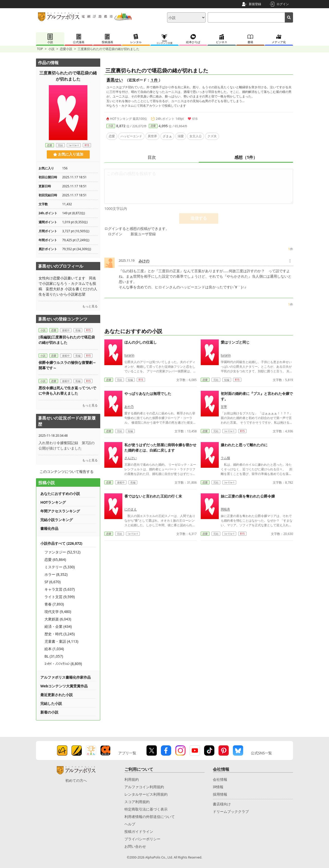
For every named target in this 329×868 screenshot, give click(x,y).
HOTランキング (53, 502)
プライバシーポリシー (142, 839)
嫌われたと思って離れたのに (244, 445)
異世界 (152, 136)
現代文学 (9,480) (58, 612)
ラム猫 (225, 458)
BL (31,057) (54, 656)
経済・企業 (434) (58, 626)
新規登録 (255, 4)
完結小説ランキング (57, 520)
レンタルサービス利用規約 (146, 794)
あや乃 (129, 407)
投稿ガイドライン (139, 831)
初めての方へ (76, 780)
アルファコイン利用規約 (144, 787)
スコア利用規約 (137, 802)
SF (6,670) (53, 582)
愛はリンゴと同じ (235, 342)
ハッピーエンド (131, 136)
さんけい (131, 458)
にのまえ (131, 509)
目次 (152, 157)
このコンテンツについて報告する (67, 471)
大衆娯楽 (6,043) (58, 619)
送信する (199, 218)
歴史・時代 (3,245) (60, 634)
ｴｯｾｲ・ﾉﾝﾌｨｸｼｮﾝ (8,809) (63, 664)
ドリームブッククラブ (231, 811)
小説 (51, 49)
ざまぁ (167, 136)
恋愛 (153, 126)
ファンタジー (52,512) (62, 552)
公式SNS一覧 (261, 753)
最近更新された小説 (57, 695)
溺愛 (181, 136)
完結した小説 (51, 703)
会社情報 (220, 779)
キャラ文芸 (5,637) (60, 589)
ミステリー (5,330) (60, 567)
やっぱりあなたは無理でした (148, 393)
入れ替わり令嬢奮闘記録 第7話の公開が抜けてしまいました (67, 445)
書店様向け (222, 804)
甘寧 (224, 407)
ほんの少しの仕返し (141, 342)
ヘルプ (130, 824)
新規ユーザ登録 (143, 234)
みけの (144, 261)
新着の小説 (49, 712)
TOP (40, 49)
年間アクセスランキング (60, 511)
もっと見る (90, 306)
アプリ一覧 (127, 753)
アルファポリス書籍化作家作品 (66, 677)
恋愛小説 (66, 49)
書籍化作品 (49, 528)
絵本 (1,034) (54, 649)
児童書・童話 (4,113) (61, 641)
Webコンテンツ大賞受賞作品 (64, 686)
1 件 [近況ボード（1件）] (154, 80)
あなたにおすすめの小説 (60, 494)
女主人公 (196, 136)
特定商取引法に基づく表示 (146, 809)
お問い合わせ (135, 846)
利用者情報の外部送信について (150, 817)
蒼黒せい (115, 80)
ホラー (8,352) (56, 574)
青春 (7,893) (54, 604)
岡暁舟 (225, 509)
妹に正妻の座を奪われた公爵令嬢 (248, 496)
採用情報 (220, 794)
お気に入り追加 (68, 154)
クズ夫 (212, 136)
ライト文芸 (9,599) (60, 597)
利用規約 (132, 779)
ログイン (283, 4)
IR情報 (218, 787)
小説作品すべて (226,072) (61, 543)
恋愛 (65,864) (55, 559)
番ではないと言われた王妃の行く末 (153, 496)
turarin (129, 355)
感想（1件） (246, 157)
